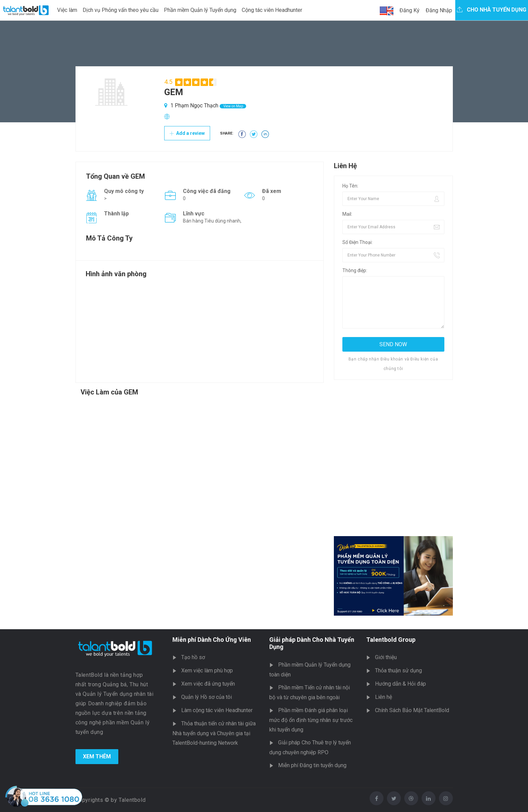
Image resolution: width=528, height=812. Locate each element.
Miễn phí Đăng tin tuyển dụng (312, 765)
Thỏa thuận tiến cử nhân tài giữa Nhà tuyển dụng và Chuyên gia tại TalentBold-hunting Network (214, 733)
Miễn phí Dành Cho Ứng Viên (212, 640)
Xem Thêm (97, 756)
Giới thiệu (386, 657)
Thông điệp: (355, 270)
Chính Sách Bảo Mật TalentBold (412, 710)
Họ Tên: (350, 186)
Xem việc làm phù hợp (207, 670)
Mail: (347, 214)
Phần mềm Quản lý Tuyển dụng (200, 10)
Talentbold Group (391, 640)
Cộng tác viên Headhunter (272, 10)
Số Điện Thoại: (357, 242)
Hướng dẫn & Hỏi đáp (401, 684)
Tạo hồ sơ (193, 657)
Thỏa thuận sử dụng (398, 670)
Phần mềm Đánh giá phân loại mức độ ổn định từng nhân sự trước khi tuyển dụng (311, 720)
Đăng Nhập (439, 10)
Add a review (187, 133)
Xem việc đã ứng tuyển (208, 684)
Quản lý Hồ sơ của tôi (207, 697)
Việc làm (67, 10)
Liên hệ (384, 697)
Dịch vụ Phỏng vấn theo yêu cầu (121, 10)
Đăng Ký (410, 10)
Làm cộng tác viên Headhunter (217, 710)
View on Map (233, 106)
